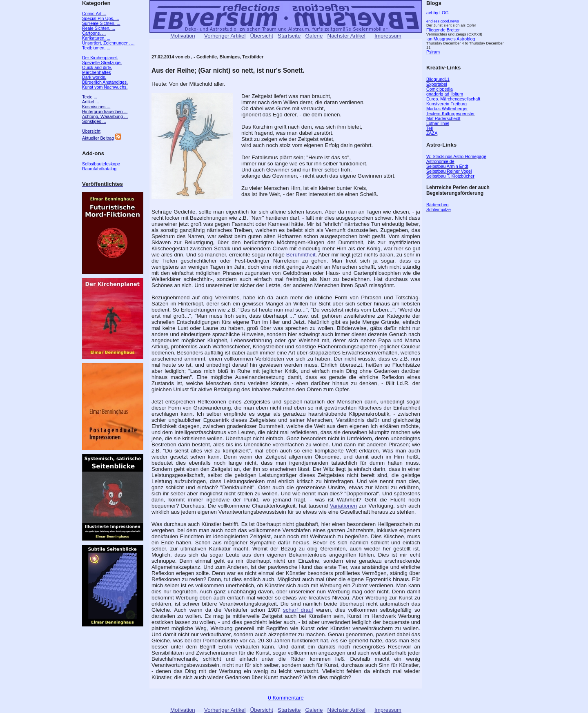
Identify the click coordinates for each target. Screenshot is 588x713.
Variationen (343, 506)
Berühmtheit (301, 255)
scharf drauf (298, 610)
